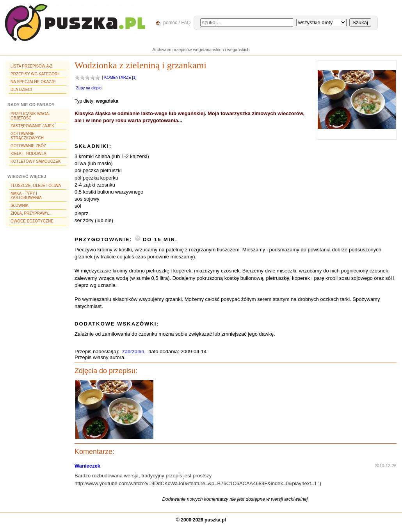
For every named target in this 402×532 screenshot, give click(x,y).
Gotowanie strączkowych (27, 136)
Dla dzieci (21, 90)
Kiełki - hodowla (28, 154)
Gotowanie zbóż (28, 146)
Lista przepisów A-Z (32, 66)
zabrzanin (133, 351)
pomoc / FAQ (172, 23)
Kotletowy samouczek (36, 161)
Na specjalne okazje (33, 82)
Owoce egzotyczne (32, 221)
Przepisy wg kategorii (35, 74)
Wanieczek (87, 466)
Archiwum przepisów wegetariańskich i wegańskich (201, 50)
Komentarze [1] (120, 77)
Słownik (20, 206)
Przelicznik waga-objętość (30, 116)
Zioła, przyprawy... (31, 213)
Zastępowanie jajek (32, 126)
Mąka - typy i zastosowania (26, 196)
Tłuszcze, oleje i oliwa (36, 186)
